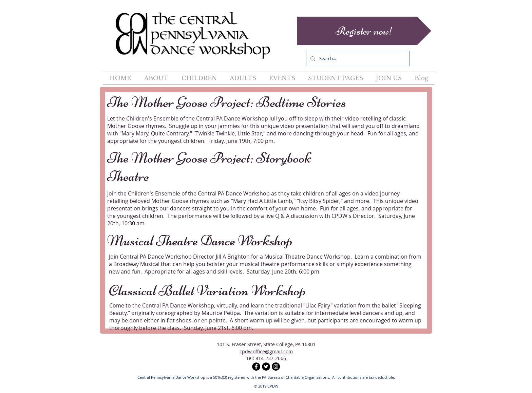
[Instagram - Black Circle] (276, 367)
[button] (156, 78)
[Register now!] (364, 31)
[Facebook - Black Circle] (256, 367)
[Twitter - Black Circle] (266, 367)
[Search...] (357, 59)
